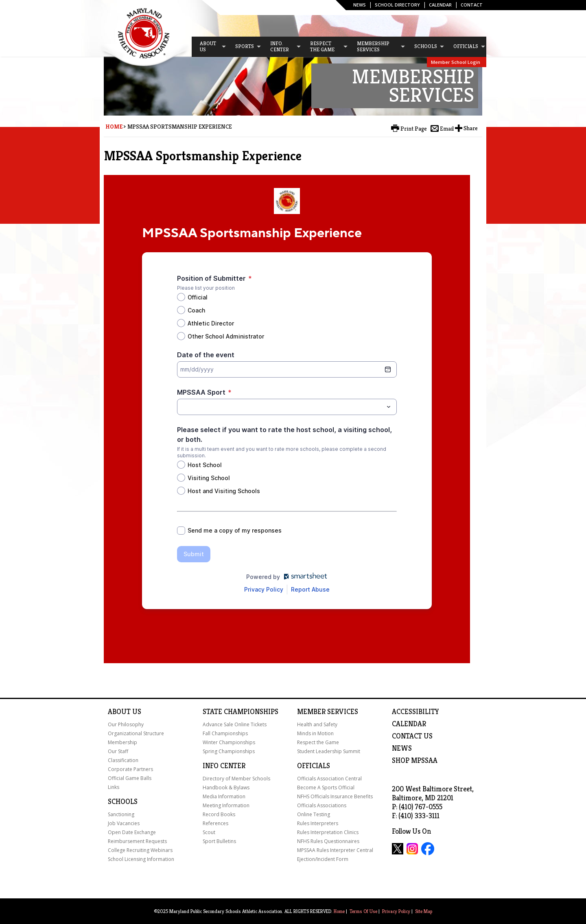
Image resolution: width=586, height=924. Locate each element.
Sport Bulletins (219, 841)
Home (114, 127)
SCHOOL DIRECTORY (397, 5)
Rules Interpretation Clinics (328, 832)
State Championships (241, 712)
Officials (314, 766)
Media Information (224, 796)
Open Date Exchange (132, 832)
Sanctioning (121, 814)
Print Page (414, 129)
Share (471, 128)
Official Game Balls (130, 778)
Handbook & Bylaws (226, 787)
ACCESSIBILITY (415, 712)
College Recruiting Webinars (140, 850)
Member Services (328, 712)
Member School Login (456, 62)
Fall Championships (225, 733)
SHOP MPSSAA (415, 760)
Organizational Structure (136, 733)
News (360, 5)
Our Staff (118, 751)
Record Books (219, 814)
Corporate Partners (130, 769)
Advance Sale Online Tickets (235, 724)
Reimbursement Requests (137, 841)
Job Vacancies (124, 823)
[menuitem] (209, 47)
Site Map (424, 911)
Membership (122, 742)
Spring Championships (229, 751)
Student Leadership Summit (329, 751)
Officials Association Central (329, 779)
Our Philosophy (126, 724)
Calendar (440, 5)
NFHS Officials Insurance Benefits (335, 796)
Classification (123, 760)
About (119, 712)
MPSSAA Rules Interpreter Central (335, 850)
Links (114, 787)
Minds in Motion (315, 733)
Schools (123, 802)
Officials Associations (322, 805)
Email (447, 129)
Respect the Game (318, 742)
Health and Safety (317, 724)
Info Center (224, 766)
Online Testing (314, 814)
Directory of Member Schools (236, 779)
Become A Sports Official (326, 787)
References (215, 823)
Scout (209, 832)
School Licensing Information (141, 859)
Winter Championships (229, 742)
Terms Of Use (363, 911)
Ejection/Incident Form (323, 859)
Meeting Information (226, 805)
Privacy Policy (396, 911)
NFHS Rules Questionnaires (328, 841)
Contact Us (412, 736)
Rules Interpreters (318, 823)
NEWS (402, 748)
